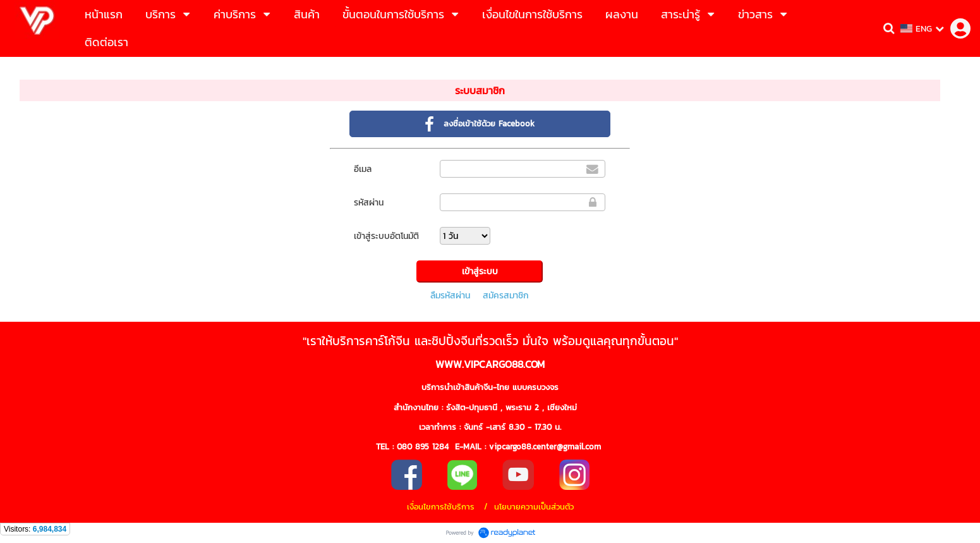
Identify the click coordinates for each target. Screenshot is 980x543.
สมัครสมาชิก (506, 296)
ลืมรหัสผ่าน (450, 296)
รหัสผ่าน (369, 203)
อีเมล (363, 169)
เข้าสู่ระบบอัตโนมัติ (386, 236)
